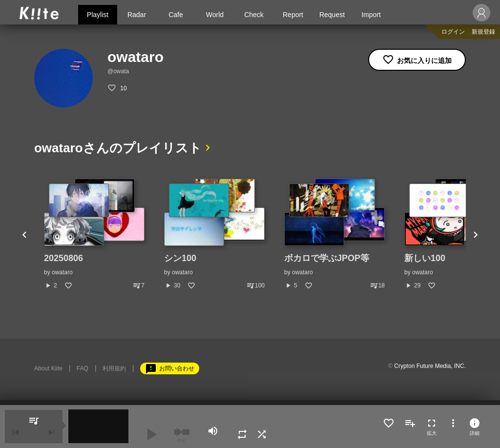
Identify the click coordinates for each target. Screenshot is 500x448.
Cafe (176, 15)
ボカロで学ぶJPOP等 (327, 258)
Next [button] (476, 234)
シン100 (180, 258)
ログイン (453, 32)
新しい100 (425, 258)
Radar (137, 15)
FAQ (83, 368)
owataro (62, 272)
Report (293, 15)
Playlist (98, 15)
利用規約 (114, 368)
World (215, 15)
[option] (94, 234)
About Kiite (48, 368)
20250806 (63, 258)
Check (254, 15)
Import (371, 15)
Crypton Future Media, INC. (430, 366)
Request (332, 15)
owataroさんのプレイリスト (118, 148)
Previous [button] (24, 234)
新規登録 (483, 32)
